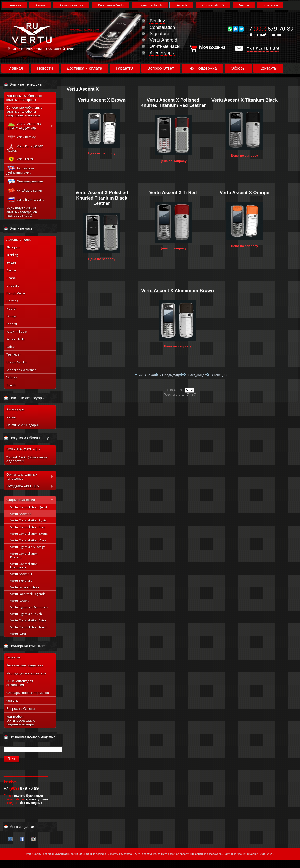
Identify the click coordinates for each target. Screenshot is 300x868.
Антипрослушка (72, 5)
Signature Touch (150, 5)
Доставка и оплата (84, 68)
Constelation (162, 27)
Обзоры (238, 68)
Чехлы (244, 5)
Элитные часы (165, 46)
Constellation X (213, 5)
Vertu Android (163, 40)
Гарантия (125, 68)
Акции (40, 5)
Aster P (182, 5)
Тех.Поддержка (202, 68)
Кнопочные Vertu (111, 5)
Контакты (271, 5)
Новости (45, 68)
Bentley (157, 21)
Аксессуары (162, 53)
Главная (15, 5)
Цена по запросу (102, 153)
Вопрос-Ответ (161, 68)
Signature (159, 34)
